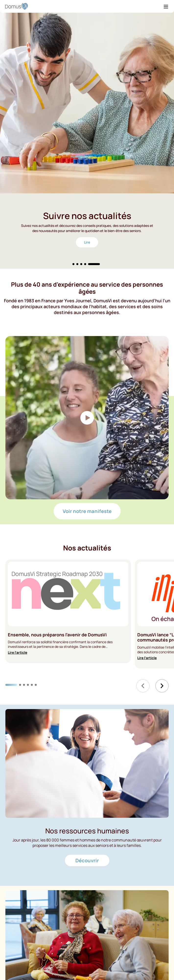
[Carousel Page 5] (32, 685)
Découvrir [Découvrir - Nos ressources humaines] (87, 860)
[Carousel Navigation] (152, 686)
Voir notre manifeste (87, 511)
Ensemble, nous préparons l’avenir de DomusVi (57, 635)
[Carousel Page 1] (73, 264)
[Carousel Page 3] (81, 264)
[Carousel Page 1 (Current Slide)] (11, 685)
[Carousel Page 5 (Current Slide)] (94, 264)
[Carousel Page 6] (36, 685)
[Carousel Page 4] (85, 264)
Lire (87, 242)
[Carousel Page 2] (77, 264)
